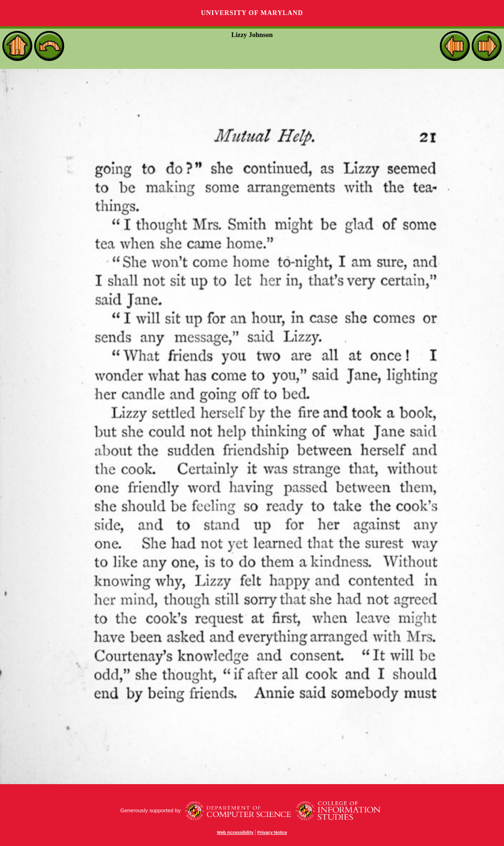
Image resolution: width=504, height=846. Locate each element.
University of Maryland (252, 13)
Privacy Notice (272, 832)
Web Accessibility (235, 832)
